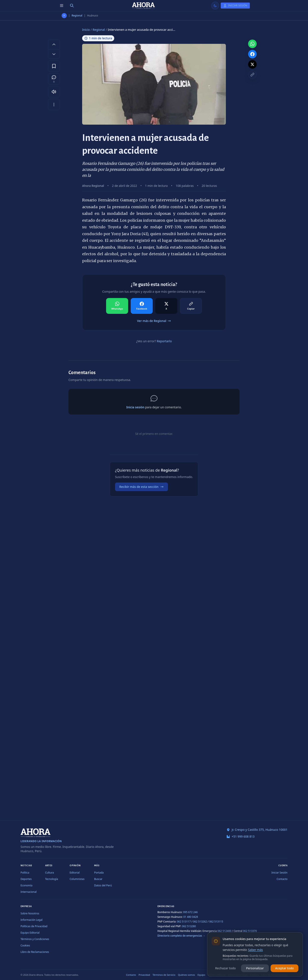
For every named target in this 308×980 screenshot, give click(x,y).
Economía (26, 885)
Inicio (86, 30)
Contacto (282, 879)
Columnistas (77, 879)
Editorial (75, 873)
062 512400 (224, 931)
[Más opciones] (54, 105)
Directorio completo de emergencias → (181, 936)
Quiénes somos (187, 975)
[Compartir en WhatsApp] (117, 306)
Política (25, 873)
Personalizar (255, 968)
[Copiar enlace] (252, 75)
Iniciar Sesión (279, 873)
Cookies (25, 945)
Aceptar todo (285, 968)
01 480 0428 (191, 917)
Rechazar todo (225, 968)
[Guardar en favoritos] (54, 66)
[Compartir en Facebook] (142, 306)
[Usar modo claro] (215, 6)
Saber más (255, 950)
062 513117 (184, 922)
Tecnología (52, 879)
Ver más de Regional (154, 321)
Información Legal (32, 920)
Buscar (98, 879)
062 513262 (200, 922)
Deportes (26, 879)
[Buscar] (72, 6)
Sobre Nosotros (30, 913)
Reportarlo (164, 341)
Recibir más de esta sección (141, 487)
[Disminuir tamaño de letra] (54, 54)
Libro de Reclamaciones (35, 952)
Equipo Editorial (30, 933)
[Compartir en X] (166, 306)
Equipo (201, 975)
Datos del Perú (103, 885)
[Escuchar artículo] (54, 92)
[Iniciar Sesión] (235, 6)
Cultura (50, 873)
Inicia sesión (135, 407)
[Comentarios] (54, 79)
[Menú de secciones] (62, 6)
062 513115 (216, 922)
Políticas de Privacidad (34, 926)
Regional (77, 16)
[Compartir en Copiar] (191, 306)
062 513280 (189, 926)
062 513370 (250, 931)
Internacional (29, 892)
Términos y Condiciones (35, 939)
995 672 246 (190, 912)
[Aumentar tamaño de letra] (54, 44)
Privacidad (144, 975)
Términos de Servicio (164, 975)
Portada (99, 873)
